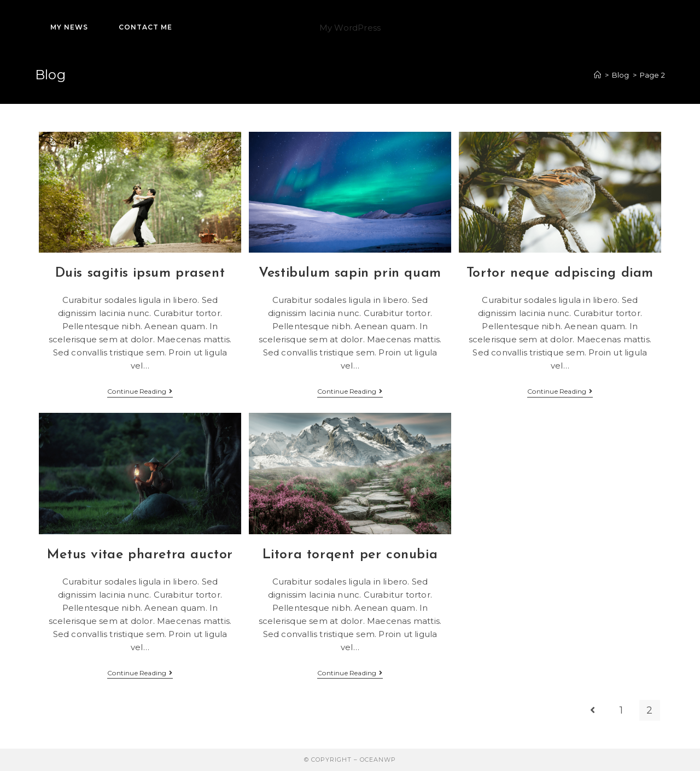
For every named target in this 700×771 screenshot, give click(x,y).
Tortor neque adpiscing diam (560, 273)
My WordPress (350, 28)
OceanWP (378, 760)
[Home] (597, 75)
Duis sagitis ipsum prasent (140, 273)
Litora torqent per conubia (350, 555)
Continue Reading (140, 392)
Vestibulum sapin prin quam (350, 273)
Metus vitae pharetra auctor (140, 555)
